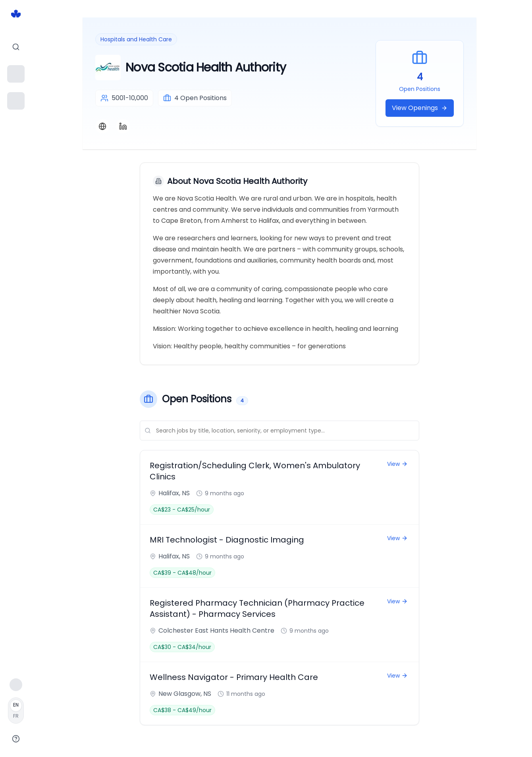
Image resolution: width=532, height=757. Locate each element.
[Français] (16, 711)
